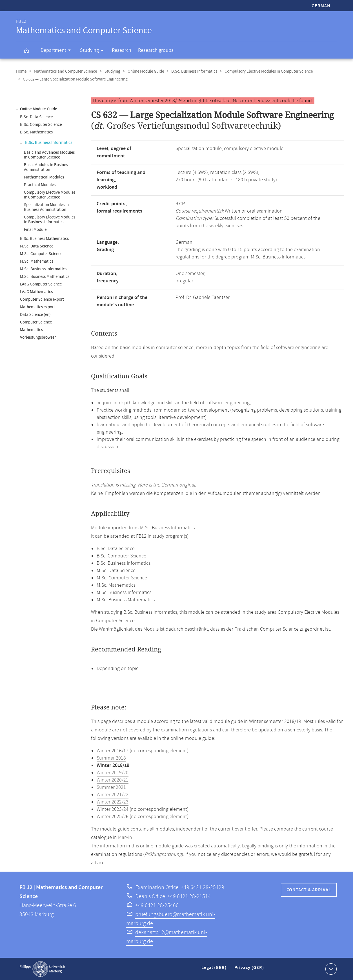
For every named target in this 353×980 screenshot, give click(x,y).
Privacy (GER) (250, 970)
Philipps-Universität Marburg (43, 969)
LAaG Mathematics (36, 292)
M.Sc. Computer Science (41, 254)
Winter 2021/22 (113, 794)
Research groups (156, 50)
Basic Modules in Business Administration (47, 167)
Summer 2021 (111, 787)
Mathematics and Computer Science (65, 71)
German (321, 6)
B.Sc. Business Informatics (192, 71)
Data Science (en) (35, 314)
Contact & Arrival (309, 890)
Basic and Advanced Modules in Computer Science (49, 155)
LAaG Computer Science (41, 284)
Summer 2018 (111, 758)
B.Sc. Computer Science (41, 124)
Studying (94, 51)
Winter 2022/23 (113, 802)
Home (21, 71)
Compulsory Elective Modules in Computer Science (266, 71)
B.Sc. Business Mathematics (44, 238)
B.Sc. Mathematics (36, 132)
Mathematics (31, 330)
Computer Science (36, 322)
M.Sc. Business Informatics (43, 269)
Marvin (125, 837)
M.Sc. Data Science (37, 246)
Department (57, 51)
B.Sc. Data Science (36, 117)
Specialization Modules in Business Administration (46, 207)
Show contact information (330, 968)
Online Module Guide (144, 71)
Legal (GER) (215, 970)
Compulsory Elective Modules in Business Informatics (50, 219)
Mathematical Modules (44, 177)
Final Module (35, 229)
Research (122, 50)
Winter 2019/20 (113, 773)
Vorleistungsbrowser (38, 337)
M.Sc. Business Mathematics (45, 276)
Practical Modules (40, 185)
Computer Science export (42, 299)
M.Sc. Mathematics (37, 261)
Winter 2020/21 (113, 780)
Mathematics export (37, 307)
